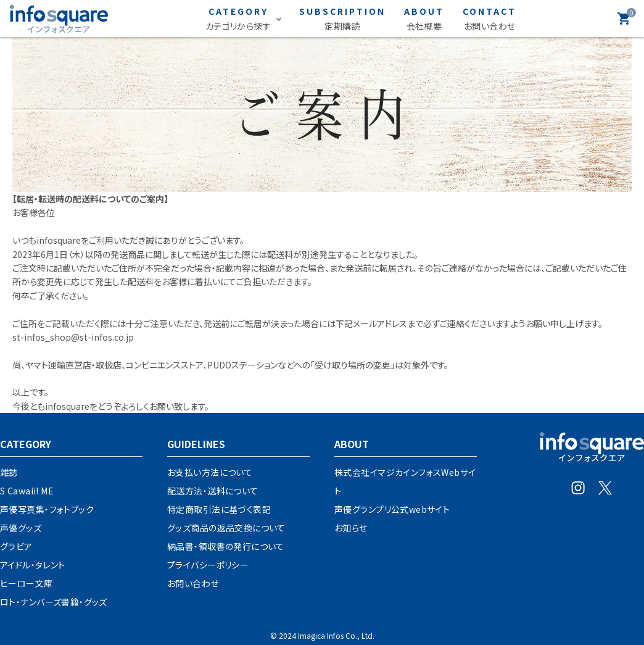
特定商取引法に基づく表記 (219, 509)
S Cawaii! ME (27, 491)
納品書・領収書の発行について (226, 546)
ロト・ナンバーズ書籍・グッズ (54, 602)
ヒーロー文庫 (27, 583)
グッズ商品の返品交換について (226, 528)
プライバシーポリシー (208, 565)
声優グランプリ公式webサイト (392, 509)
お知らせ (351, 528)
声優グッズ (21, 528)
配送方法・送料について (213, 491)
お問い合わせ (193, 583)
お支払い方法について (210, 472)
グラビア (16, 546)
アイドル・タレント (33, 565)
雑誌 (9, 472)
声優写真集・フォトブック (47, 509)
